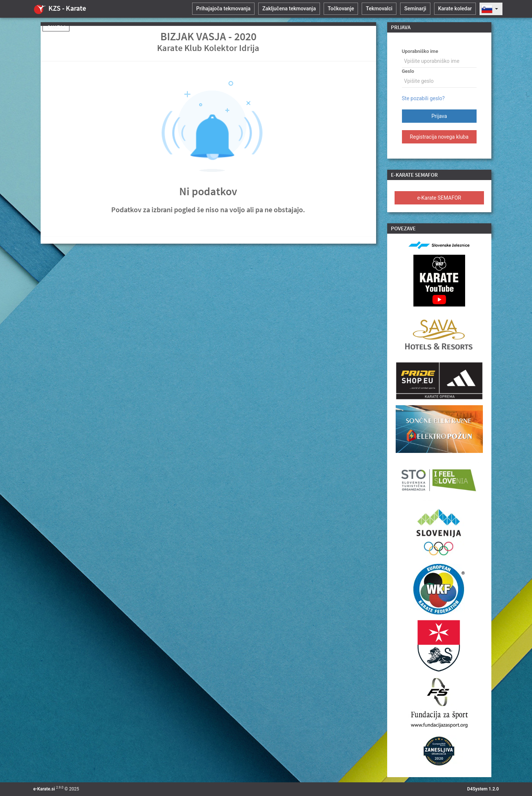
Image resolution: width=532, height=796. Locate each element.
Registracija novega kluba (439, 137)
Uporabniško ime (420, 51)
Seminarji (415, 9)
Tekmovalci (379, 9)
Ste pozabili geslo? (423, 98)
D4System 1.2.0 (483, 789)
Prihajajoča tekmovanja (223, 9)
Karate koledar (455, 9)
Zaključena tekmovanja (289, 9)
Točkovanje (341, 9)
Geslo (408, 71)
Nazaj (56, 27)
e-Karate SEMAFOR (439, 198)
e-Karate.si (44, 789)
